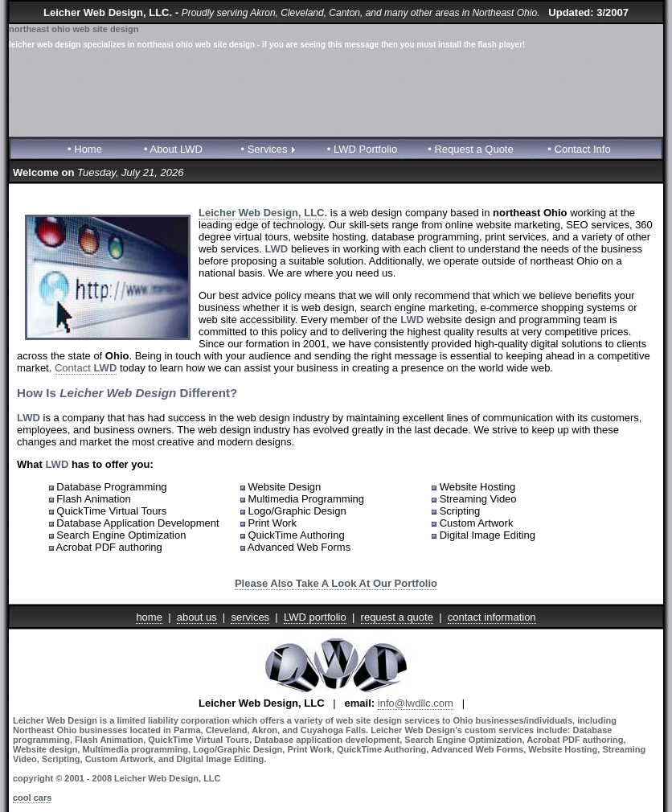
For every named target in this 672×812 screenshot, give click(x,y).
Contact (86, 368)
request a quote (397, 617)
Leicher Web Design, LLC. (263, 213)
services (250, 617)
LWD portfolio (315, 617)
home (149, 617)
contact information (492, 617)
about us (197, 617)
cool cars (32, 798)
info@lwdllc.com (416, 703)
